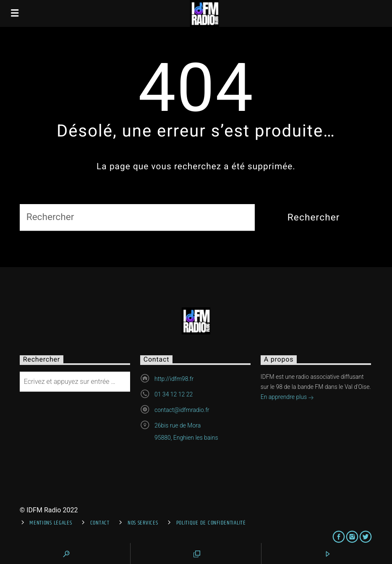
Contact (100, 523)
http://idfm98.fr (174, 379)
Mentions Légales (51, 523)
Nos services (143, 523)
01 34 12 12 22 (174, 394)
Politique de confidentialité (211, 523)
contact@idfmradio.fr (182, 410)
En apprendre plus (287, 398)
